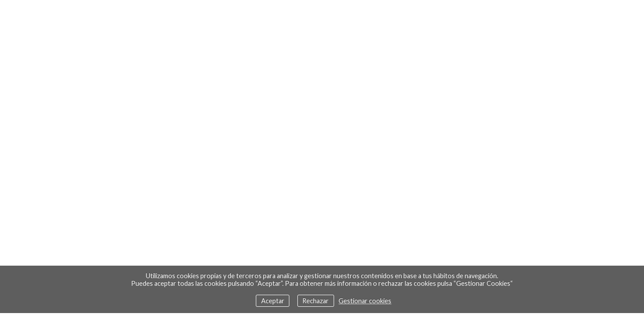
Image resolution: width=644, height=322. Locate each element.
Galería (259, 16)
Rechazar (316, 301)
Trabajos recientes (176, 16)
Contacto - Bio (381, 16)
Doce (314, 16)
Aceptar (273, 301)
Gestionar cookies (365, 301)
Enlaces (454, 16)
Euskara (50, 16)
